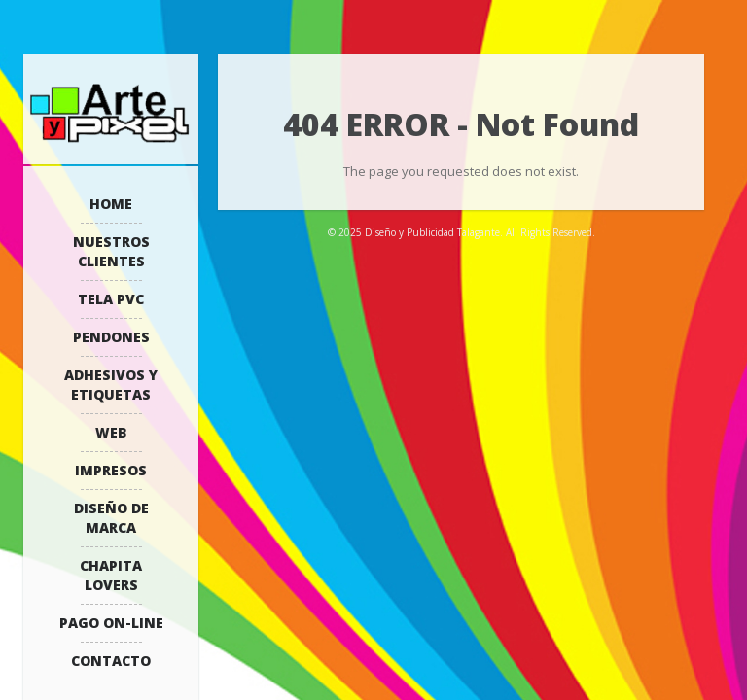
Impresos (111, 470)
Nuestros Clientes (111, 251)
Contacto (111, 661)
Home (111, 204)
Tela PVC (111, 299)
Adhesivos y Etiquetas (111, 385)
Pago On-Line (111, 623)
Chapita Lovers (111, 575)
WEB (111, 432)
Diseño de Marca (111, 518)
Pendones (111, 337)
